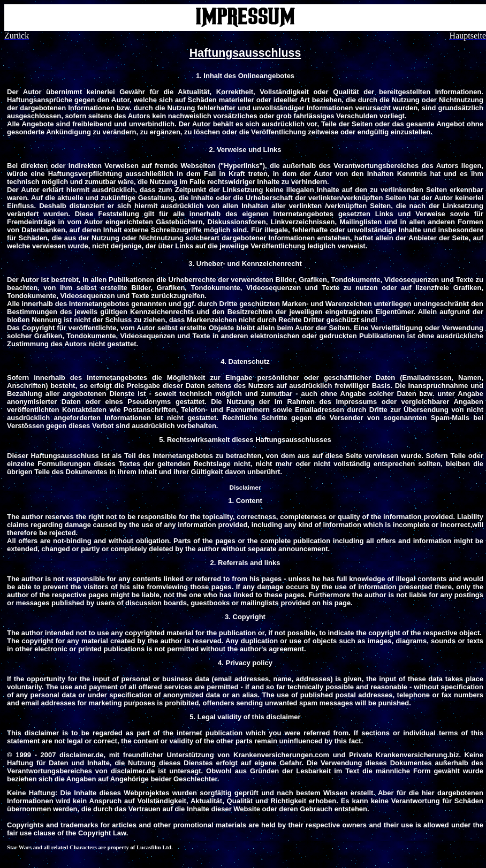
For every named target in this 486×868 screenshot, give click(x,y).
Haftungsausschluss (245, 53)
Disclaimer (245, 487)
